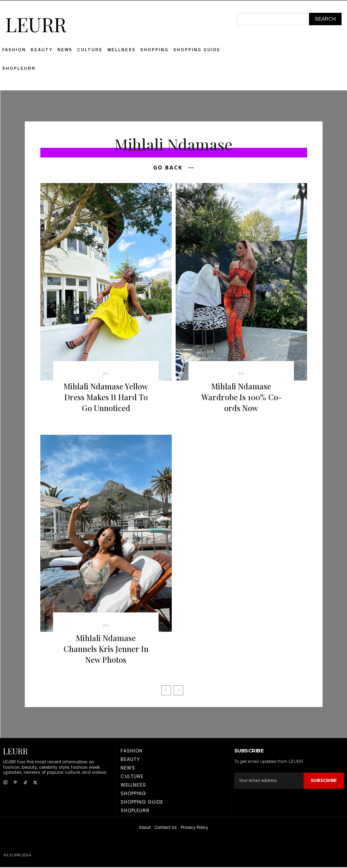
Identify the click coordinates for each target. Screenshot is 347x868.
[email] (269, 781)
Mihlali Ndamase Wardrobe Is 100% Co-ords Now (241, 397)
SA (106, 374)
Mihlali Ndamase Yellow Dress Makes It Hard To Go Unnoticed (106, 397)
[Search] (325, 19)
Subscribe (324, 781)
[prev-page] (166, 691)
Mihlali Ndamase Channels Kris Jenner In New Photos (106, 649)
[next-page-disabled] (179, 691)
